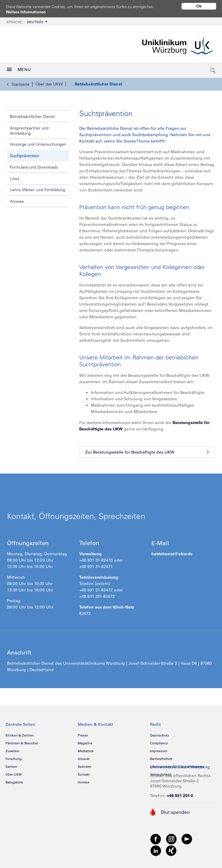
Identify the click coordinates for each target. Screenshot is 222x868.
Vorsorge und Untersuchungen (38, 142)
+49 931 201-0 (180, 794)
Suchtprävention (24, 154)
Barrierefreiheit (161, 757)
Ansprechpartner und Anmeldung (29, 129)
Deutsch (25, 20)
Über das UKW (49, 82)
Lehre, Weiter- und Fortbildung (37, 188)
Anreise (17, 199)
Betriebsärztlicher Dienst (98, 82)
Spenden (85, 765)
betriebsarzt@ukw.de (172, 552)
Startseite (18, 82)
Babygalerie (14, 780)
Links (15, 177)
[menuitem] (26, 20)
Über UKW (14, 772)
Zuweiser (12, 749)
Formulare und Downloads (34, 165)
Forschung (14, 757)
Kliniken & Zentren (20, 733)
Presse (83, 733)
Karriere (11, 765)
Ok (199, 6)
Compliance (159, 741)
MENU (19, 67)
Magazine (85, 741)
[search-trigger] (213, 68)
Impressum (159, 749)
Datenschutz (159, 733)
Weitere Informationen (28, 12)
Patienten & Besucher (22, 741)
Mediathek (86, 749)
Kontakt (84, 772)
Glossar (84, 757)
